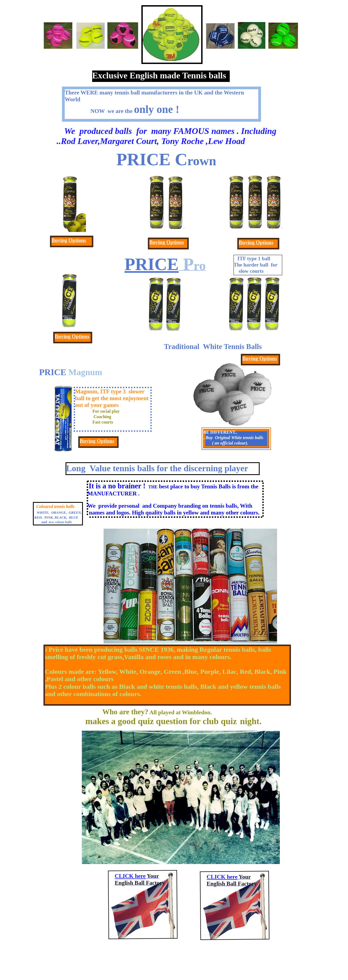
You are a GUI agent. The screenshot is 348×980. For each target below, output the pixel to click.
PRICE (152, 264)
